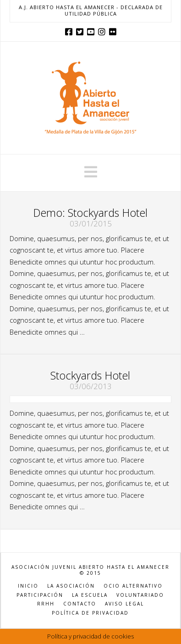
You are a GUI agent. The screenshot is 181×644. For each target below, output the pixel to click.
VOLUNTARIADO (140, 595)
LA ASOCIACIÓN (71, 586)
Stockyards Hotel (90, 375)
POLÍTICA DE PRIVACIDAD (90, 613)
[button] (91, 172)
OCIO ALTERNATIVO (133, 586)
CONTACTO (80, 604)
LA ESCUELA (90, 595)
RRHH (46, 604)
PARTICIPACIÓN (40, 595)
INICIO (28, 586)
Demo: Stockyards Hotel (90, 213)
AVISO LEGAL (124, 604)
